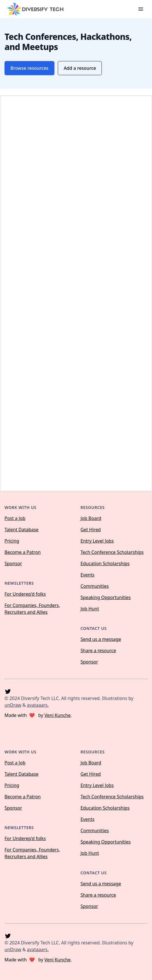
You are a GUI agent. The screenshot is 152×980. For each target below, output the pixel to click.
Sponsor (13, 563)
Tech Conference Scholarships (112, 552)
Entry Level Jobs (97, 541)
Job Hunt (90, 609)
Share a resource (98, 651)
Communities (95, 586)
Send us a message (101, 639)
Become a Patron (23, 552)
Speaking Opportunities (106, 597)
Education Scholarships (105, 563)
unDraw (13, 705)
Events (88, 575)
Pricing (12, 541)
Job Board (91, 518)
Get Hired (91, 530)
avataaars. (38, 705)
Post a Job (15, 518)
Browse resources (29, 68)
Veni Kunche (57, 715)
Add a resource (80, 68)
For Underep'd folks (25, 594)
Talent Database (21, 530)
